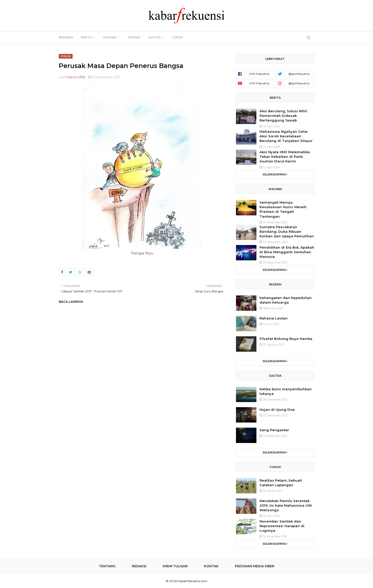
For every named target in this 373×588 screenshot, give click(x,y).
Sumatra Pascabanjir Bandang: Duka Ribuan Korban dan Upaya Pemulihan (287, 231)
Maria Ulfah (76, 77)
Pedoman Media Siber (255, 566)
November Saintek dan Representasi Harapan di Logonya (282, 526)
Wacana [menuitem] (110, 37)
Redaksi (139, 566)
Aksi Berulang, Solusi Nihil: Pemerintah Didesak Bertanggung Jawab (284, 116)
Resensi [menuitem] (134, 37)
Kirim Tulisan (175, 566)
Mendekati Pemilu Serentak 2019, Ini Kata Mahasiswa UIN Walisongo (286, 505)
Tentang (107, 566)
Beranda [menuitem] (66, 37)
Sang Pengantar (274, 430)
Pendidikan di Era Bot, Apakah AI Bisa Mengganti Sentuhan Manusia (287, 252)
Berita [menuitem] (86, 37)
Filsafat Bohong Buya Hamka (286, 339)
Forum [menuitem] (177, 37)
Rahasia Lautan (274, 318)
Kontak (211, 566)
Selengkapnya (274, 174)
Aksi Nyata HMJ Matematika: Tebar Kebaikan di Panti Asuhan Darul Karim (285, 157)
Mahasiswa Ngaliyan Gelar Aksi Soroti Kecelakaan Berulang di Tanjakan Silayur (286, 136)
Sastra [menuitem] (154, 37)
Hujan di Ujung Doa (277, 409)
